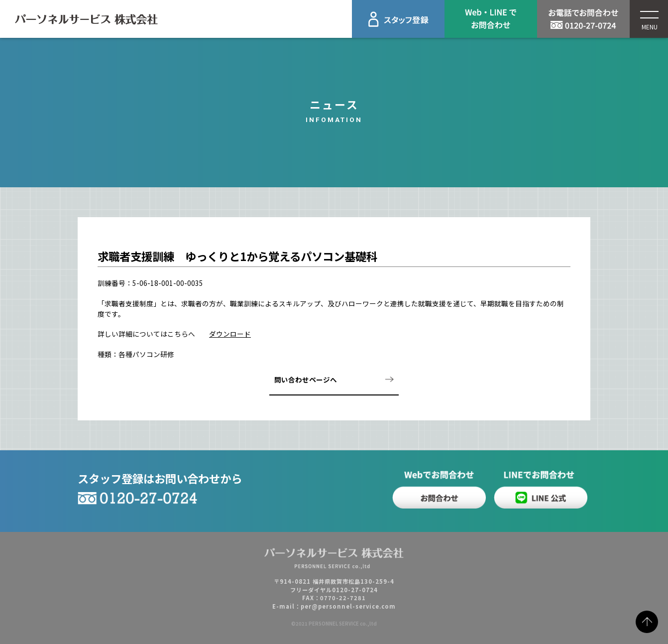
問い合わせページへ (306, 380)
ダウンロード (230, 334)
